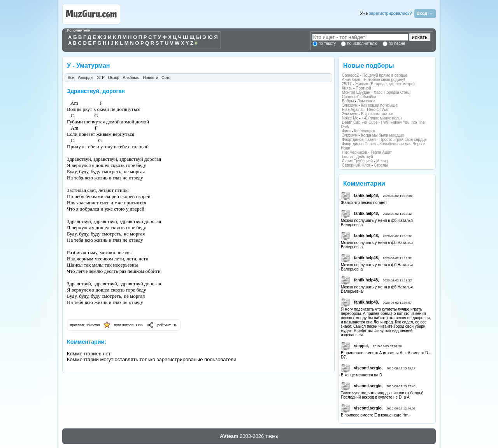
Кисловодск (365, 131)
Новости (151, 78)
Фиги (346, 131)
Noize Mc (350, 118)
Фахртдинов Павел (359, 140)
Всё (71, 78)
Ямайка (369, 97)
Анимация (351, 80)
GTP (100, 78)
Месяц (382, 161)
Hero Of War (378, 110)
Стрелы (381, 165)
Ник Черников (354, 152)
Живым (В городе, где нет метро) (385, 84)
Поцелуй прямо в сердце (385, 75)
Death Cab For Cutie (360, 122)
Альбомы (131, 78)
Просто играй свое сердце (403, 140)
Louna (347, 157)
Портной (363, 88)
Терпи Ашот (381, 152)
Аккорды (85, 78)
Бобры (348, 101)
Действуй (364, 157)
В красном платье (377, 114)
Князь (347, 88)
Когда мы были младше (382, 135)
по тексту (327, 43)
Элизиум (350, 105)
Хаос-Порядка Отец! (392, 92)
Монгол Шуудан (356, 92)
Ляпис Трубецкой (357, 161)
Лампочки (366, 101)
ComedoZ (351, 75)
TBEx (272, 437)
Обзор (114, 78)
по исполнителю (362, 43)
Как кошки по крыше (379, 105)
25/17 (347, 84)
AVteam (229, 436)
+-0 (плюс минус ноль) (381, 118)
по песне (396, 43)
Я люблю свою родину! (384, 80)
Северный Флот (356, 165)
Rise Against (353, 110)
